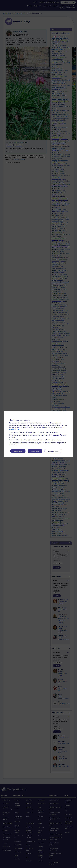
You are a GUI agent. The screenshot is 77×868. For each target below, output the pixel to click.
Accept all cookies (18, 451)
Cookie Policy (14, 430)
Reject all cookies (35, 451)
